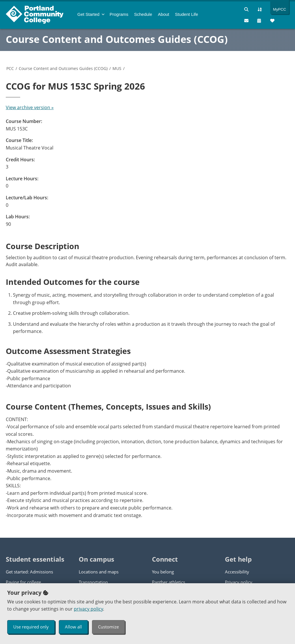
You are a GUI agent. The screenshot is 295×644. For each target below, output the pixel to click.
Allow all (73, 627)
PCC (10, 68)
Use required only (31, 627)
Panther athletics (169, 582)
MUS (117, 68)
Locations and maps (99, 572)
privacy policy (88, 609)
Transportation (93, 582)
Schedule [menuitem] (143, 14)
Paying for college (23, 582)
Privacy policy (239, 582)
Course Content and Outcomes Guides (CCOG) (117, 39)
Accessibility (237, 572)
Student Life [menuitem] (187, 14)
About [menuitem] (164, 14)
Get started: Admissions (29, 572)
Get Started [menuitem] (88, 14)
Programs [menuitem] (119, 14)
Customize (108, 627)
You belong (163, 572)
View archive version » (30, 107)
